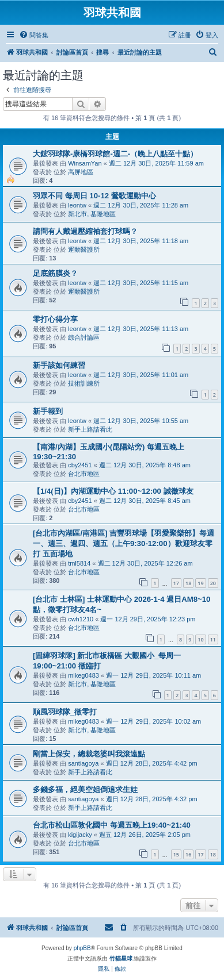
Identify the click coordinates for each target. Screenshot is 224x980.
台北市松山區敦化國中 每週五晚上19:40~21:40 (112, 825)
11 (213, 639)
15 (176, 854)
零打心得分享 (55, 319)
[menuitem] (34, 35)
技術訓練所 (84, 383)
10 (200, 639)
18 (188, 583)
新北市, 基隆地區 (92, 214)
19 (200, 583)
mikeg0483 (83, 675)
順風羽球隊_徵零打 (65, 712)
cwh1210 (81, 619)
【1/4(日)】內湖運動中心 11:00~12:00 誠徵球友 (113, 491)
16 (188, 854)
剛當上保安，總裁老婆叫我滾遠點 (89, 754)
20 (213, 583)
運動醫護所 (84, 249)
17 (176, 583)
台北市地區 (84, 474)
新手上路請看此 (90, 429)
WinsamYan (85, 163)
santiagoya (83, 763)
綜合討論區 (84, 337)
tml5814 (79, 563)
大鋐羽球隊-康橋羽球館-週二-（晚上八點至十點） (115, 154)
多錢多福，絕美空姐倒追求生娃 (85, 789)
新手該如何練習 (59, 365)
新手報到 (48, 411)
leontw (77, 205)
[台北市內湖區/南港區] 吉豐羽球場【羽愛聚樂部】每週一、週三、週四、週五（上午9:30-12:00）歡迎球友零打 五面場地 (124, 543)
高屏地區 (81, 172)
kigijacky (80, 835)
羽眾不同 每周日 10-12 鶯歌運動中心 (94, 196)
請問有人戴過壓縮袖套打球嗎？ (85, 231)
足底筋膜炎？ (55, 273)
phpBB (82, 948)
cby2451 (80, 465)
